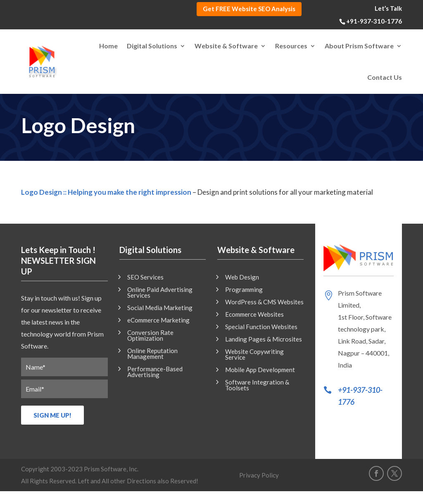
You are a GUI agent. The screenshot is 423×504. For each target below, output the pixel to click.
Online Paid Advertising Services (160, 293)
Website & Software (226, 46)
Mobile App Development (260, 370)
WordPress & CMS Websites (264, 302)
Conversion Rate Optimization (150, 336)
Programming (244, 290)
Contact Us (385, 77)
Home (108, 46)
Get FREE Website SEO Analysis (249, 9)
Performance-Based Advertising (155, 372)
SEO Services (145, 277)
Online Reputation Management (152, 354)
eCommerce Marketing (158, 320)
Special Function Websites (261, 327)
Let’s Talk (388, 9)
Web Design (242, 277)
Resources (291, 46)
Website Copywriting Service (254, 355)
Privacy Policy (259, 475)
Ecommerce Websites (254, 315)
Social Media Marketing (160, 308)
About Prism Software (359, 46)
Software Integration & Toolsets (257, 385)
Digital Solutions (152, 46)
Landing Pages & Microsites (264, 339)
